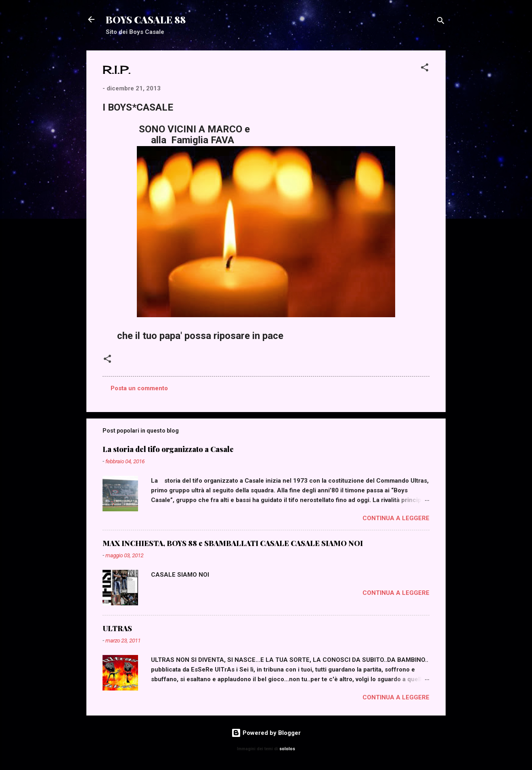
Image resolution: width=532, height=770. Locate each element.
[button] (425, 69)
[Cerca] (441, 22)
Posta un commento (139, 388)
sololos (287, 749)
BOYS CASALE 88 (146, 19)
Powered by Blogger (266, 733)
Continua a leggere (396, 518)
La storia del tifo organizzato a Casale (168, 449)
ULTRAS (117, 628)
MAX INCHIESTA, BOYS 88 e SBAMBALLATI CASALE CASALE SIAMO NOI (233, 543)
